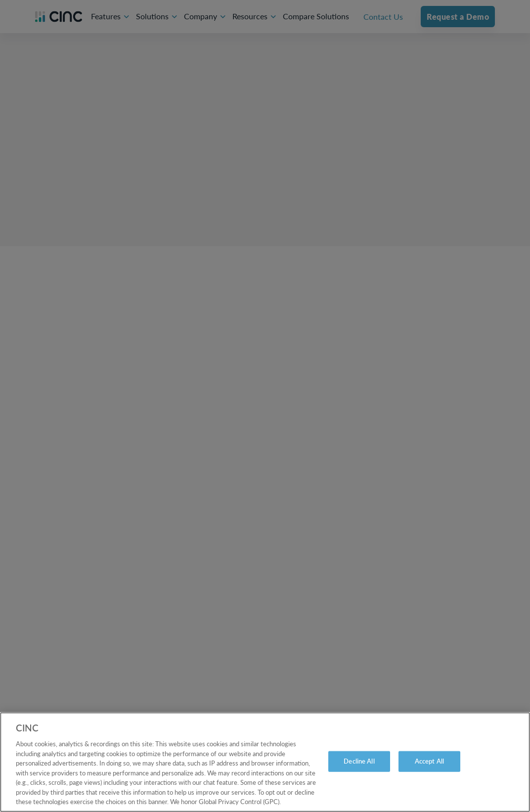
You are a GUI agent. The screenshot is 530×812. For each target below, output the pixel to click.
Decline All (359, 761)
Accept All (429, 761)
